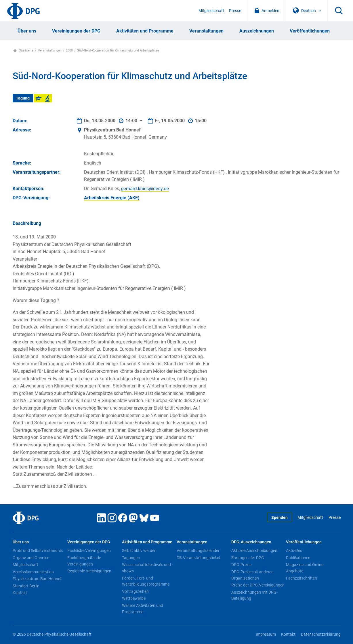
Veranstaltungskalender (198, 551)
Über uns (27, 31)
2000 (69, 50)
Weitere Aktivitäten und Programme (143, 609)
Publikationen (298, 558)
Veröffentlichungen (310, 31)
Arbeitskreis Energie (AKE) (112, 198)
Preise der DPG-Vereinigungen (258, 585)
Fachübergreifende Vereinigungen (84, 561)
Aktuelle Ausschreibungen (254, 551)
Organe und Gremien (31, 558)
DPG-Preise (241, 565)
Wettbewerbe (134, 598)
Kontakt (20, 593)
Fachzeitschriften (302, 578)
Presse (235, 11)
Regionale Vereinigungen (89, 571)
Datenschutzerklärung (321, 634)
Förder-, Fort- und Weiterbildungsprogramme (146, 581)
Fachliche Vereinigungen (89, 551)
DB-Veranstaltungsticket (199, 558)
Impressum (266, 634)
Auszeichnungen (257, 31)
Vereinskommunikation (33, 572)
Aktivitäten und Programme (145, 31)
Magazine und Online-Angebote (305, 568)
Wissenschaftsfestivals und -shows (147, 568)
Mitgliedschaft (211, 11)
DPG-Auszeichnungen (251, 542)
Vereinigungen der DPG (76, 31)
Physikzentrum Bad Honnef (37, 579)
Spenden (279, 518)
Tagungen (131, 558)
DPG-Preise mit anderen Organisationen (252, 575)
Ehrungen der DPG (248, 558)
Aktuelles (294, 551)
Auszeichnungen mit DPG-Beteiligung (254, 595)
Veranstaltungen (206, 31)
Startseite (23, 50)
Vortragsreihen (135, 591)
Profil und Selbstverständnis (38, 551)
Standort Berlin (26, 586)
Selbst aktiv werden (139, 551)
